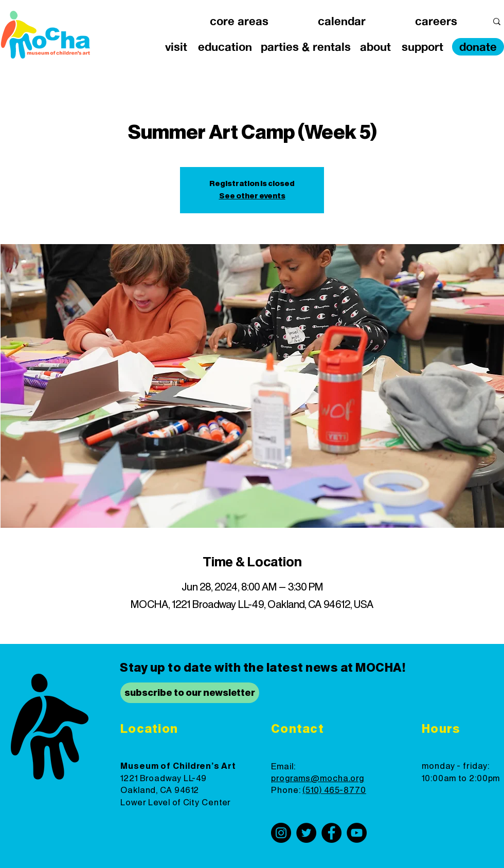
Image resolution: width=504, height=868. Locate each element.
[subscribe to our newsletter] (190, 693)
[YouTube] (357, 833)
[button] (239, 21)
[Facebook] (331, 833)
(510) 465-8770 (334, 790)
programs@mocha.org (318, 779)
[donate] (478, 47)
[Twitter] (306, 833)
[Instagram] (281, 833)
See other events (252, 196)
